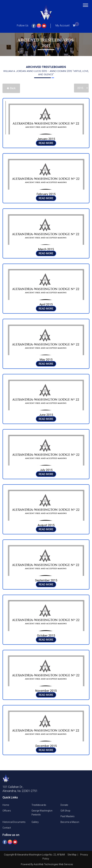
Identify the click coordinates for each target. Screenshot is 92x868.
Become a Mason (70, 822)
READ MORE (46, 143)
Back (11, 88)
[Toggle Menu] (85, 5)
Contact (7, 828)
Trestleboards (39, 805)
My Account (62, 25)
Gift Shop (65, 811)
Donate (64, 805)
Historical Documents (14, 822)
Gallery (35, 822)
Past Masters (67, 816)
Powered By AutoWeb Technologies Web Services (47, 864)
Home (6, 805)
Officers (7, 811)
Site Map (72, 855)
